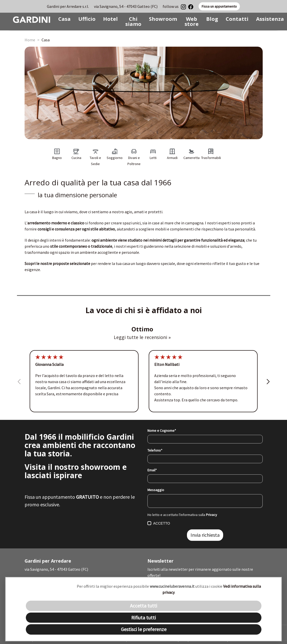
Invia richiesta (205, 535)
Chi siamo (133, 21)
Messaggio (156, 490)
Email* (152, 470)
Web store (192, 21)
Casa (64, 19)
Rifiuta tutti (143, 618)
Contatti (237, 19)
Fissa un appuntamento (219, 6)
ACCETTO (159, 523)
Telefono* (155, 450)
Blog (212, 19)
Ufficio (87, 19)
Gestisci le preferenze (144, 629)
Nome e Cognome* (162, 431)
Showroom (163, 19)
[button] (268, 387)
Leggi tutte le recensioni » (142, 337)
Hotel (110, 19)
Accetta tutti (143, 606)
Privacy (212, 515)
